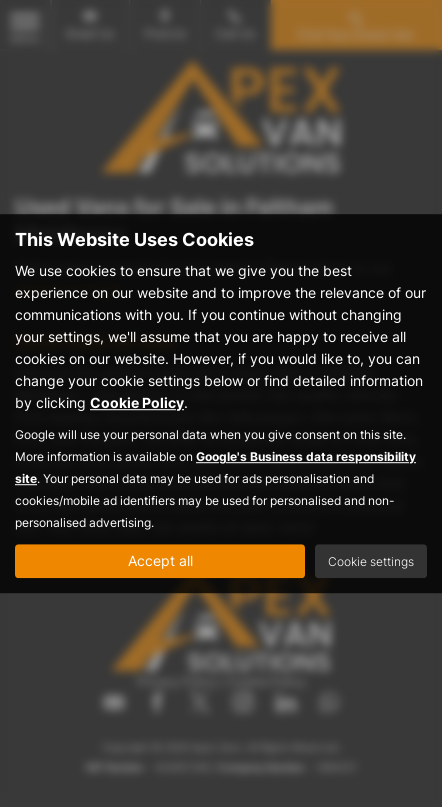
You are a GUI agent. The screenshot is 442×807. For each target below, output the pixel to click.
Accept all (160, 560)
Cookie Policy (137, 402)
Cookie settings (371, 561)
